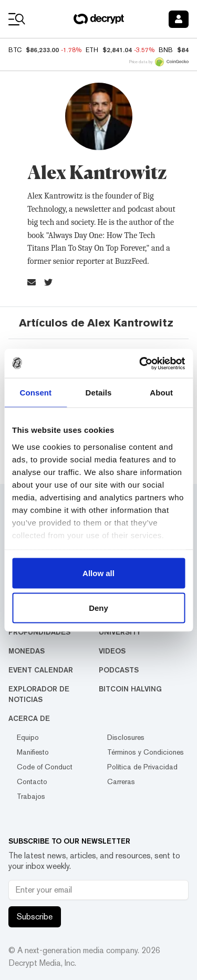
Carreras (121, 781)
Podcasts (119, 670)
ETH (92, 50)
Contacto (32, 781)
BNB (166, 50)
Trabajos (31, 796)
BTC (15, 50)
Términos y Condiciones (146, 752)
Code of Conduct (45, 767)
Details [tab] (99, 393)
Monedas (27, 651)
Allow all (98, 573)
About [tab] (161, 393)
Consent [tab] (35, 393)
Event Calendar (41, 670)
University (120, 632)
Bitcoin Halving (130, 689)
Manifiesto (33, 752)
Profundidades (39, 632)
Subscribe (35, 917)
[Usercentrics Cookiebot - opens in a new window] (140, 363)
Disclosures (126, 737)
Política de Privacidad (142, 767)
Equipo (28, 737)
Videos (112, 651)
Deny (98, 607)
